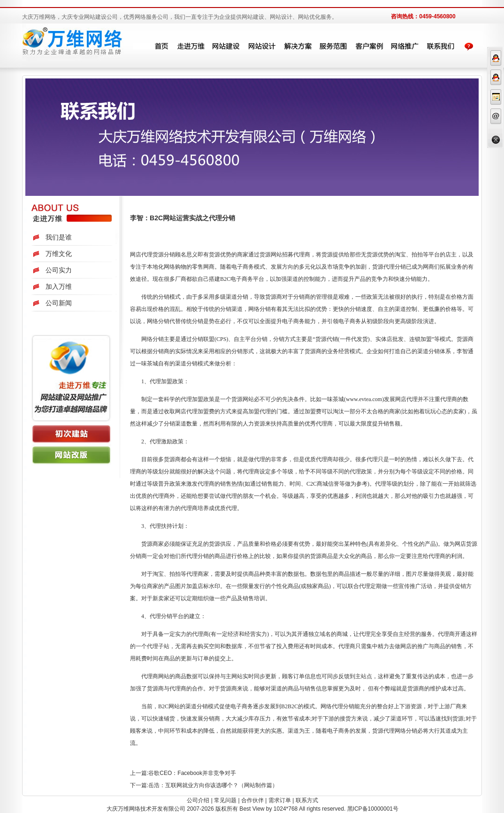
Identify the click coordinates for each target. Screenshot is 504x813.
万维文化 (59, 254)
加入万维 (59, 286)
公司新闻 (59, 303)
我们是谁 (59, 237)
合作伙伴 (252, 800)
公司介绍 (198, 800)
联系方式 (307, 800)
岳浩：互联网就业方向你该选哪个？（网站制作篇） (213, 785)
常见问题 (225, 800)
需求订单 (280, 800)
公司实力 (59, 270)
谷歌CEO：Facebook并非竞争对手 (192, 773)
